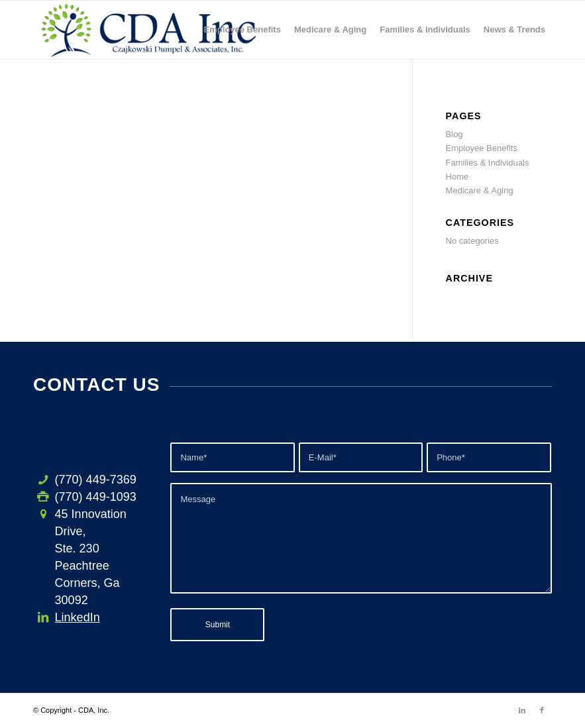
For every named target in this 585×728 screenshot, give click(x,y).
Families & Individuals (488, 163)
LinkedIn (78, 617)
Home (457, 177)
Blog (454, 134)
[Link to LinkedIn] (522, 710)
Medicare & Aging (480, 190)
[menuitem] (242, 30)
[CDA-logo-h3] (149, 30)
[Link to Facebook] (542, 710)
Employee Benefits (482, 148)
